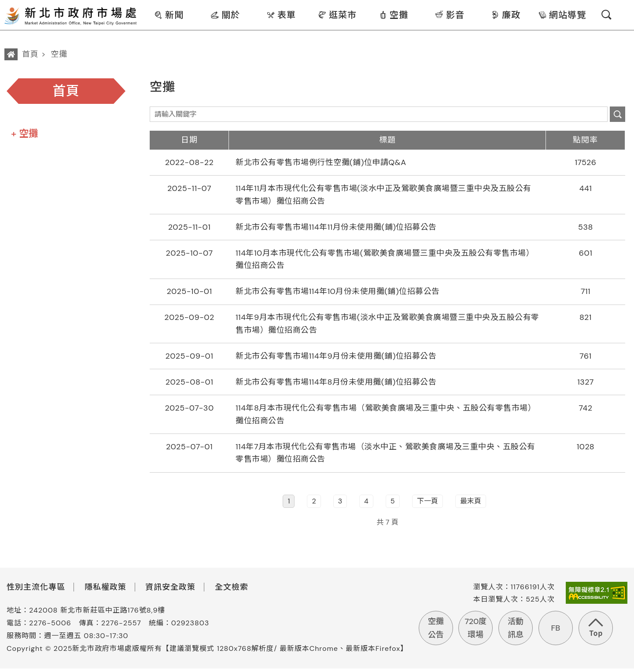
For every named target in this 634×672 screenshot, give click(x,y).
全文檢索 (232, 591)
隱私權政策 (105, 591)
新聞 (169, 15)
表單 (281, 15)
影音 (450, 15)
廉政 (506, 15)
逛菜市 (337, 15)
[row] (387, 163)
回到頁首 (595, 628)
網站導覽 (562, 15)
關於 (225, 15)
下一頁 (428, 505)
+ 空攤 (25, 134)
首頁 (30, 54)
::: (144, 6)
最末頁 (471, 505)
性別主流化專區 (36, 591)
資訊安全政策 (170, 591)
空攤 (393, 15)
